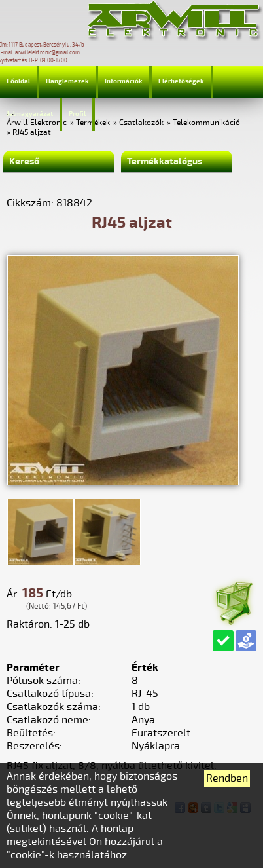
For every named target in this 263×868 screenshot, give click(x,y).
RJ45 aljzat (32, 133)
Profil (77, 114)
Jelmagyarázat (30, 114)
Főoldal (18, 81)
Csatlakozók (141, 123)
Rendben (227, 778)
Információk (124, 81)
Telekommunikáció (206, 123)
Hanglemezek (67, 81)
